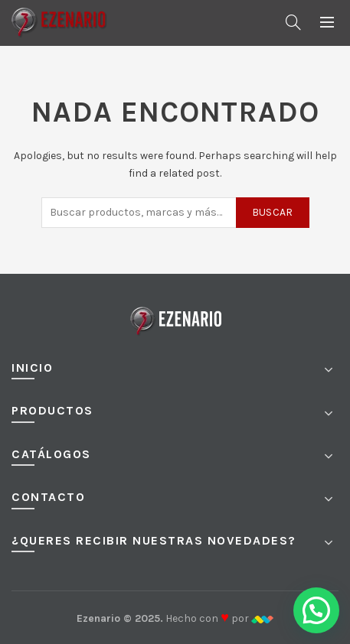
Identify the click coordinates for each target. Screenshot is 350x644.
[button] (316, 610)
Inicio (32, 368)
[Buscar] (293, 22)
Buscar (273, 212)
